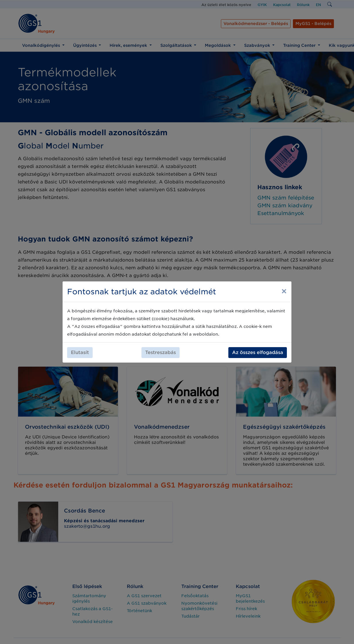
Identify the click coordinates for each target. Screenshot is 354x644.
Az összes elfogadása (258, 352)
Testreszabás (161, 352)
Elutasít (80, 352)
